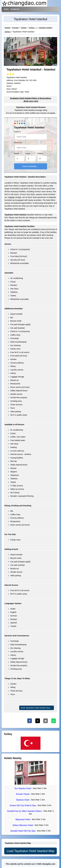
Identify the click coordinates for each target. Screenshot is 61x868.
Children (40, 154)
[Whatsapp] (54, 721)
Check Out (18, 143)
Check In (17, 132)
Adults (28, 154)
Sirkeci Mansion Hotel (23, 825)
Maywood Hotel (23, 820)
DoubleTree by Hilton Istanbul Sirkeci (25, 811)
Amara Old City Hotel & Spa (23, 805)
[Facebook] (30, 721)
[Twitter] (38, 721)
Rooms (17, 154)
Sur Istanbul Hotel (23, 788)
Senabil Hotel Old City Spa (23, 831)
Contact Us (15, 9)
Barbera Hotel (23, 800)
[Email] (46, 721)
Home (6, 9)
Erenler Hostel (23, 794)
